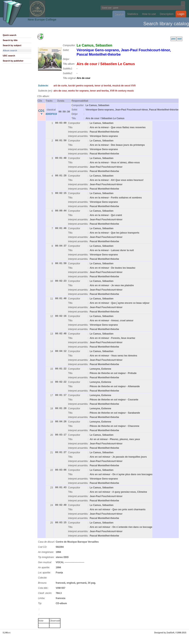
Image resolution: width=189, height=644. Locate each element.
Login (181, 14)
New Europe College (42, 19)
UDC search (9, 56)
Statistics (133, 14)
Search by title (10, 40)
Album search (10, 50)
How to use (149, 14)
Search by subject (12, 45)
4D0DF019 (51, 114)
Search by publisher (13, 61)
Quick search (10, 35)
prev (173, 39)
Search (119, 14)
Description (167, 14)
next (179, 39)
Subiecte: (43, 86)
